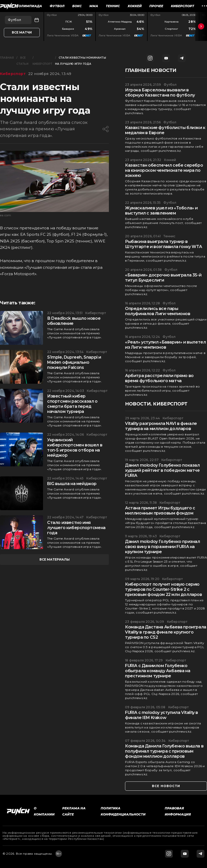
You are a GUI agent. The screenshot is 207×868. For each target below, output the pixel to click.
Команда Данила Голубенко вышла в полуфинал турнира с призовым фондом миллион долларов (164, 751)
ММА (94, 6)
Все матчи (22, 32)
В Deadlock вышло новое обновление (74, 321)
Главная (7, 58)
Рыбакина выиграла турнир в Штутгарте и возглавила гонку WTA (163, 244)
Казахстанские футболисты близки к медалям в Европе (165, 130)
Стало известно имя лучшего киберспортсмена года (76, 528)
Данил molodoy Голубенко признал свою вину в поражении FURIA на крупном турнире (163, 547)
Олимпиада (30, 6)
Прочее (156, 6)
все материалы (55, 559)
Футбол (57, 6)
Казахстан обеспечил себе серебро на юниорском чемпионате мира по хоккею (164, 170)
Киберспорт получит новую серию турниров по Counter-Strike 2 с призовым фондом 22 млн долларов (164, 589)
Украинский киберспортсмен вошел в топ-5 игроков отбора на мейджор (75, 448)
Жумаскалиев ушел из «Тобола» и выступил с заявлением (161, 211)
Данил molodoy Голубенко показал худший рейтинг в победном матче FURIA (162, 470)
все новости (166, 786)
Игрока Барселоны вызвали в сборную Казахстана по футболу (160, 93)
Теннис (113, 6)
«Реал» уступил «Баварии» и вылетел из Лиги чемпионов (165, 345)
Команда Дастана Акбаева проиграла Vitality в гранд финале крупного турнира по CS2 (166, 632)
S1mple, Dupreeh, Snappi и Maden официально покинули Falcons (74, 362)
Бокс (77, 6)
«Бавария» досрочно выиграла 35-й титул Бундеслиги (163, 278)
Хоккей (135, 6)
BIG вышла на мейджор (72, 484)
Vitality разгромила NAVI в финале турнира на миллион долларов (161, 426)
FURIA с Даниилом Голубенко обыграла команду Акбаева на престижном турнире (158, 671)
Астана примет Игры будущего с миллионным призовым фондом (160, 511)
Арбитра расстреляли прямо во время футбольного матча (159, 378)
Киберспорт (183, 6)
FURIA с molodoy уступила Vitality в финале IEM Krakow (162, 715)
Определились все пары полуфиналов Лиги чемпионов (158, 311)
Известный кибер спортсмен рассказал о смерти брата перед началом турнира (72, 404)
